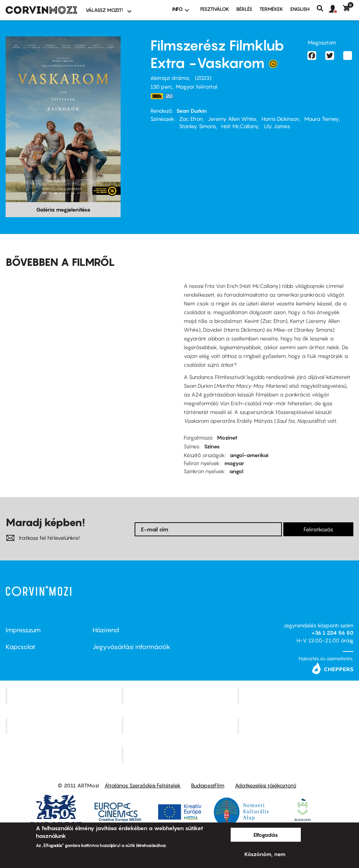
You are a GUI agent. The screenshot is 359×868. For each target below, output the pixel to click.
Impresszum (23, 630)
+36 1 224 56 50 (333, 633)
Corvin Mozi (64, 696)
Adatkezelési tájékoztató (266, 785)
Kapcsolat (21, 647)
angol (236, 471)
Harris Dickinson (280, 119)
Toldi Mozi (180, 755)
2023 (203, 78)
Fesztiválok (215, 9)
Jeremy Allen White (232, 119)
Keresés (323, 8)
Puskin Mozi (65, 725)
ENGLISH (300, 9)
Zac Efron (191, 119)
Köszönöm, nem (265, 854)
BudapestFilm (208, 785)
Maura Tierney (322, 119)
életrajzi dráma (170, 78)
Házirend (106, 630)
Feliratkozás (318, 529)
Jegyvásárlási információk (131, 647)
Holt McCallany (240, 126)
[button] (336, 9)
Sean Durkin (192, 111)
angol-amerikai (249, 455)
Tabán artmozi (296, 725)
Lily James (277, 126)
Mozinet (227, 438)
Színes (212, 446)
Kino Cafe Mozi (180, 696)
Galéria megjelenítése (63, 209)
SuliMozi (180, 725)
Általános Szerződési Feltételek (143, 785)
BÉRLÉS (244, 9)
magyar (234, 463)
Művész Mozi (296, 696)
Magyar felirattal (197, 87)
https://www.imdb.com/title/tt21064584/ (157, 96)
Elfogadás (266, 835)
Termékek (271, 9)
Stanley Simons (198, 126)
